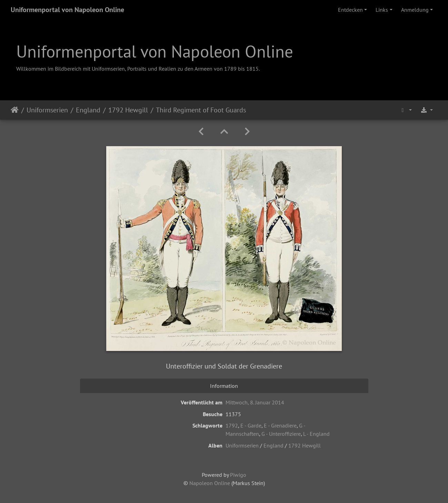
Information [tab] (224, 386)
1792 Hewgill (128, 110)
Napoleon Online (210, 483)
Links (382, 10)
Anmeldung (415, 10)
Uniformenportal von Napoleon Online (67, 10)
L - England (316, 434)
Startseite (15, 110)
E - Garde (251, 425)
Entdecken (350, 10)
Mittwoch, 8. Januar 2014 (255, 402)
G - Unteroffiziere (281, 434)
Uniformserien (47, 110)
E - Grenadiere (280, 425)
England (88, 110)
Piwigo (238, 475)
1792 (232, 425)
